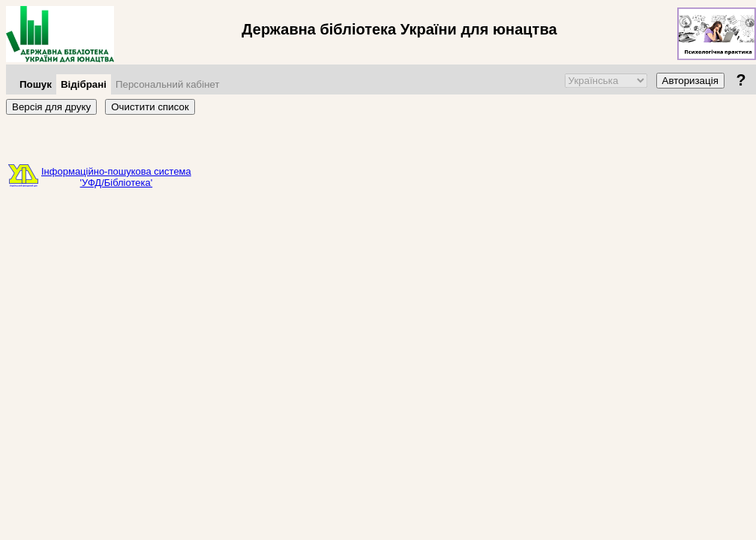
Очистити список (150, 107)
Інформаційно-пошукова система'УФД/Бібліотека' (116, 177)
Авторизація (690, 81)
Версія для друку (51, 107)
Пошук (36, 84)
